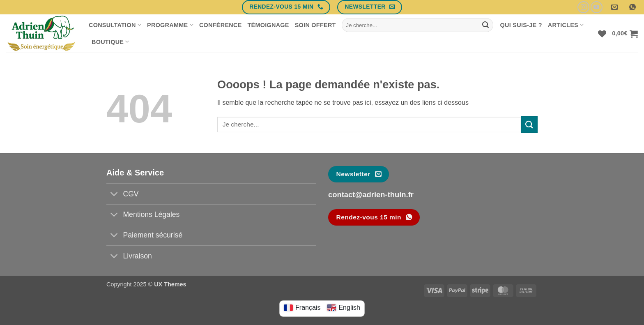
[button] (625, 34)
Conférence (221, 25)
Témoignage (268, 25)
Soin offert (315, 25)
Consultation (115, 25)
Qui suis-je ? (521, 25)
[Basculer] (114, 195)
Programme (170, 25)
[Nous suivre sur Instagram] (583, 7)
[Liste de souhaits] (602, 34)
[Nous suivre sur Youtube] (597, 7)
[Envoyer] (485, 25)
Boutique (110, 42)
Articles (566, 25)
